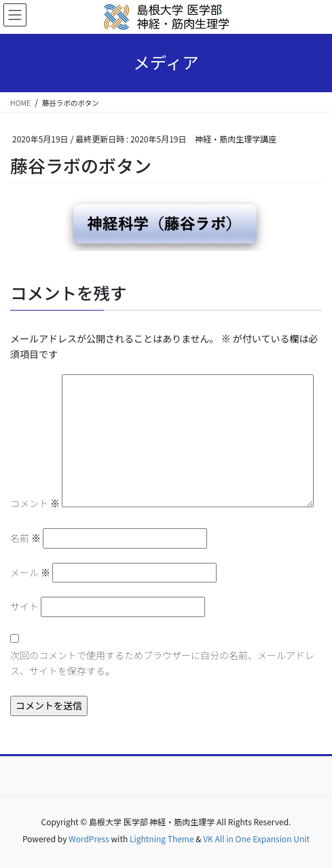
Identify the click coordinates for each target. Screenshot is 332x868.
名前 (25, 538)
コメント (35, 503)
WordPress (89, 839)
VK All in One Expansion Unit (256, 839)
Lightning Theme (162, 839)
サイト (24, 606)
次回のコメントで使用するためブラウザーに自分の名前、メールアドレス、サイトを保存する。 (162, 663)
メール (30, 572)
